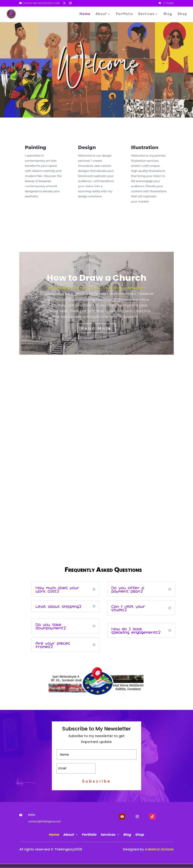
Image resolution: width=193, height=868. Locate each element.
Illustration (145, 147)
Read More (97, 328)
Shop (182, 14)
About (101, 14)
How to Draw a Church (97, 278)
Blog (168, 14)
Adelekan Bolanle (159, 849)
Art (105, 288)
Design (87, 147)
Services (146, 14)
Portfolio (124, 14)
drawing (116, 288)
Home (85, 14)
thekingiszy (63, 288)
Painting (36, 147)
